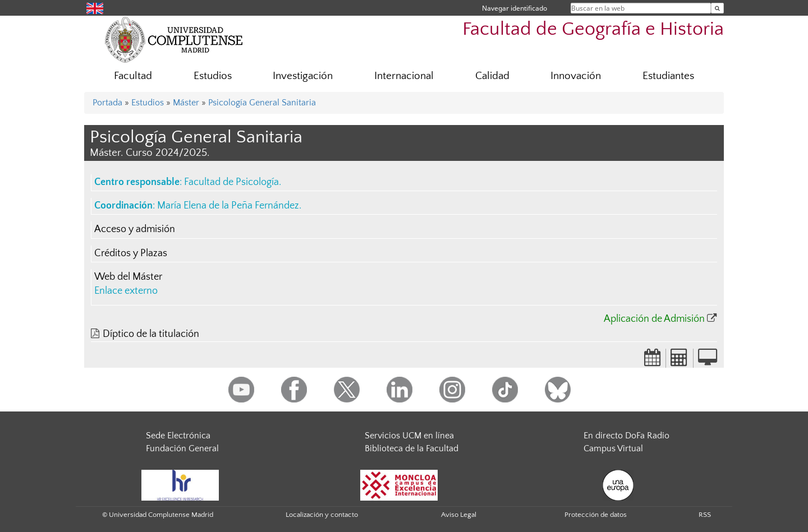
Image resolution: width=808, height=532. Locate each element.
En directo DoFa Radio (626, 436)
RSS (705, 515)
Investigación (303, 76)
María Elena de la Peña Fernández (228, 206)
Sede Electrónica (178, 436)
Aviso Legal (459, 515)
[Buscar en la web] (717, 8)
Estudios (213, 76)
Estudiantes (668, 76)
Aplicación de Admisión (654, 319)
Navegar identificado (515, 8)
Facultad (133, 76)
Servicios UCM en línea (409, 436)
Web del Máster (128, 277)
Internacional (404, 76)
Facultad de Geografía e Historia (593, 29)
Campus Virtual (613, 448)
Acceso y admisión (135, 229)
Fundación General (182, 448)
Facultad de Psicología (231, 182)
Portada (107, 103)
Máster (186, 103)
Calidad (492, 76)
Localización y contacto (322, 515)
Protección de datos (596, 515)
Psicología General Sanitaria (262, 103)
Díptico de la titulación (151, 334)
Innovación (576, 76)
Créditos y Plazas (131, 253)
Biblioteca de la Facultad (412, 448)
